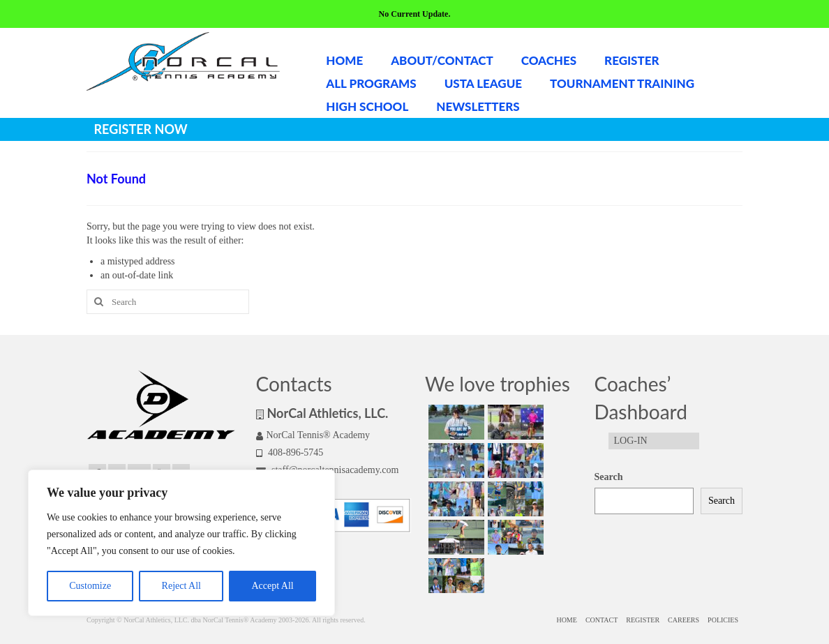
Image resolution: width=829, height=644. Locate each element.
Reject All (181, 586)
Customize (90, 586)
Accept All (272, 586)
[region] (181, 543)
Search (609, 477)
